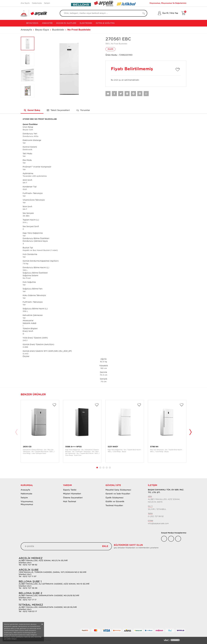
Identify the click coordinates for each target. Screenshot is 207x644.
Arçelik (110, 49)
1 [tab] (97, 468)
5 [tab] (110, 468)
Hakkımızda (37, 3)
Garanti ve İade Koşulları (118, 494)
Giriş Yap (174, 13)
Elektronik (86, 23)
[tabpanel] (40, 431)
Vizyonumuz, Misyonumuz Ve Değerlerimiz (168, 3)
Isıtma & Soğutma (105, 23)
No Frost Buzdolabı (79, 30)
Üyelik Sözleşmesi (114, 498)
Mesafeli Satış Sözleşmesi (118, 490)
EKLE (105, 546)
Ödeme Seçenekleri (73, 498)
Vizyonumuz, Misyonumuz (26, 503)
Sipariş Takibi (70, 490)
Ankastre (47, 23)
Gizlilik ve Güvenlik (115, 502)
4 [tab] (107, 468)
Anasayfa (26, 30)
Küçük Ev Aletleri (66, 23)
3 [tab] (103, 468)
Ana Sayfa (25, 3)
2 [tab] (100, 468)
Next (191, 432)
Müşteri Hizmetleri (72, 494)
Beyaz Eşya (32, 23)
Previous (16, 432)
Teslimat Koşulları (114, 506)
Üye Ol (165, 13)
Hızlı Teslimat (70, 502)
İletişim (47, 3)
